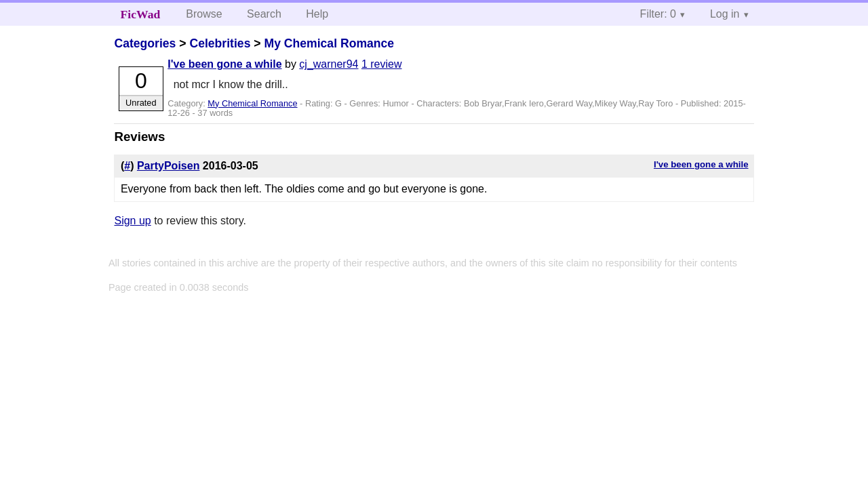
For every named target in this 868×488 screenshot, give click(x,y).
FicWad (141, 14)
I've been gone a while (224, 64)
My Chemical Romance (329, 43)
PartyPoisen (168, 166)
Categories (145, 43)
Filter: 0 (658, 14)
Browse (204, 14)
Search (264, 14)
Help (317, 14)
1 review (382, 64)
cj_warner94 (329, 64)
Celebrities (220, 43)
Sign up (132, 221)
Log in (725, 14)
